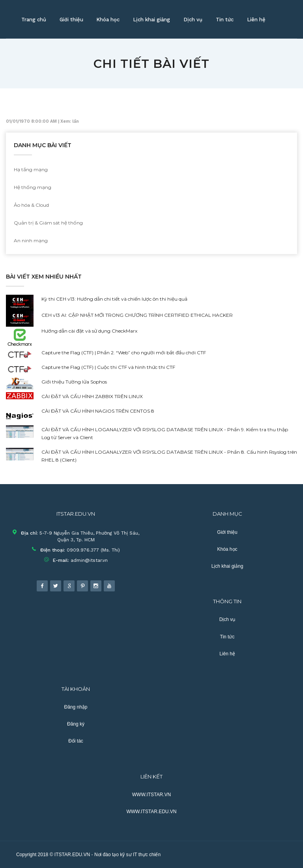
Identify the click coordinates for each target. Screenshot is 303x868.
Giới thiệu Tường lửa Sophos (74, 382)
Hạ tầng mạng (31, 169)
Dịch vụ (193, 20)
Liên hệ (256, 20)
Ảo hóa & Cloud (31, 205)
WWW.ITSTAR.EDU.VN (151, 812)
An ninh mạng (31, 240)
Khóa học (108, 20)
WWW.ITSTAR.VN (151, 795)
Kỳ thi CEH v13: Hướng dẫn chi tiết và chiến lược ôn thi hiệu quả (114, 299)
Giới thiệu (71, 20)
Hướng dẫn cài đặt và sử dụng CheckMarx (89, 331)
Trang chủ (34, 20)
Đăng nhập (76, 707)
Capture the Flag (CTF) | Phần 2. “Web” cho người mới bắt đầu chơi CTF (124, 353)
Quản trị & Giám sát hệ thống (48, 223)
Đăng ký (76, 724)
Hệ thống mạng (33, 187)
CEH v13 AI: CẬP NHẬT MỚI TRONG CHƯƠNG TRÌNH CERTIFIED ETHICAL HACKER (137, 315)
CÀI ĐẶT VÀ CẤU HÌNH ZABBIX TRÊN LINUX (92, 396)
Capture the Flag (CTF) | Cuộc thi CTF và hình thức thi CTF (108, 367)
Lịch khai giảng (151, 20)
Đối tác (76, 741)
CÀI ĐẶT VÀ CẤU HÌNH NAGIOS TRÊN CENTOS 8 (98, 411)
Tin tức (225, 20)
